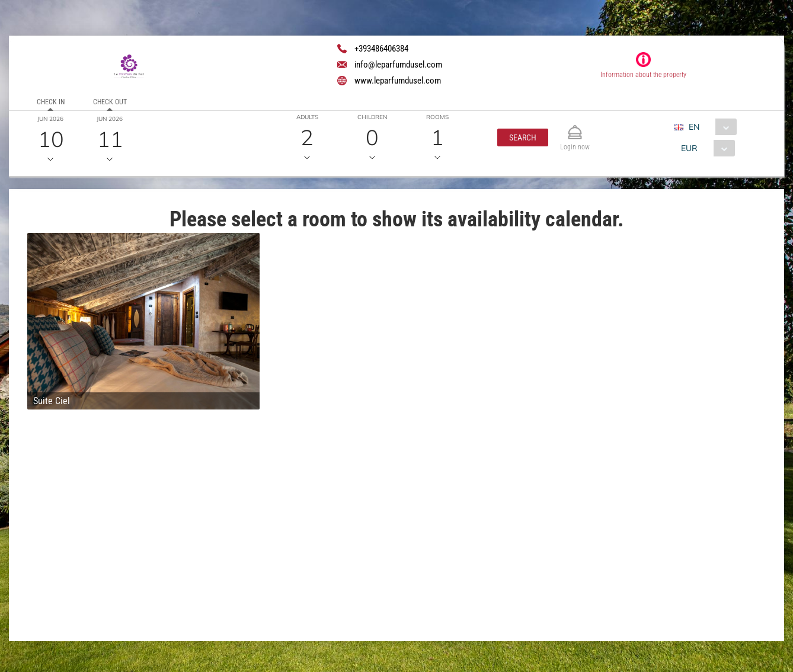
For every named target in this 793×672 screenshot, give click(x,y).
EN (694, 127)
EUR (689, 148)
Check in (51, 102)
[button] (523, 137)
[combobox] (710, 127)
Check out (110, 102)
